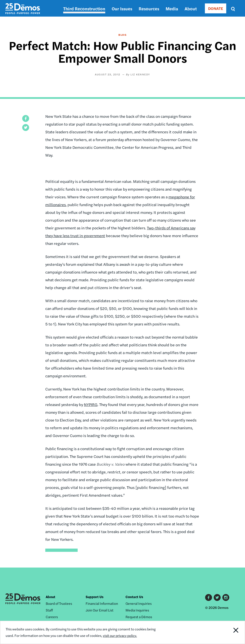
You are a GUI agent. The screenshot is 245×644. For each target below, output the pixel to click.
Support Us (95, 597)
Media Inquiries (137, 610)
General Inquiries (139, 603)
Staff (49, 610)
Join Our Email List (100, 610)
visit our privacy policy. (120, 635)
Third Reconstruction (84, 9)
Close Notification (232, 632)
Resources (149, 9)
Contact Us (134, 597)
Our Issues (122, 9)
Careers (52, 617)
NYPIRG (91, 404)
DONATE (216, 8)
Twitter (217, 597)
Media (172, 9)
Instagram (226, 597)
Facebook (209, 597)
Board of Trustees (59, 603)
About (191, 9)
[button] (26, 118)
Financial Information (102, 603)
